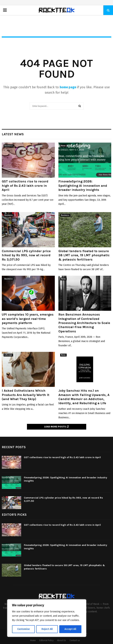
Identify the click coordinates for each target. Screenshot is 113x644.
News (63, 146)
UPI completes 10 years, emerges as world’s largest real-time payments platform (28, 319)
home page (68, 87)
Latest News (13, 134)
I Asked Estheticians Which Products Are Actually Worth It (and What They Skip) (26, 395)
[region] (47, 618)
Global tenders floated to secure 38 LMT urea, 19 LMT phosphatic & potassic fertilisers (84, 255)
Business (9, 146)
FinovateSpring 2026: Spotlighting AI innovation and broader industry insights (83, 186)
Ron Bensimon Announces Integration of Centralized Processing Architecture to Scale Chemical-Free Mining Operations (84, 323)
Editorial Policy (46, 640)
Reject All (47, 629)
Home (33, 640)
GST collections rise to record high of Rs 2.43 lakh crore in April (25, 186)
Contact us (75, 640)
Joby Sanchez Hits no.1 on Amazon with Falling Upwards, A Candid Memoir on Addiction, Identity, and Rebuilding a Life (84, 397)
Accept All (70, 629)
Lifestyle (8, 355)
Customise (23, 629)
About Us (62, 640)
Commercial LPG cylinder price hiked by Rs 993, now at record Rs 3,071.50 (26, 255)
